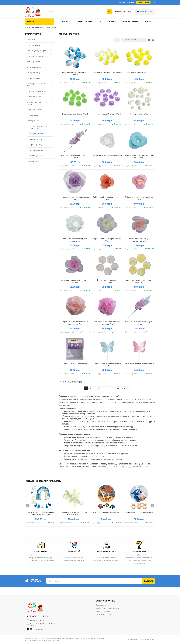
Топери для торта (34, 62)
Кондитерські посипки (35, 56)
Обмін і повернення (130, 22)
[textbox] (77, 12)
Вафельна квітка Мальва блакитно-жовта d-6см (139, 157)
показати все (123, 388)
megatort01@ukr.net (38, 620)
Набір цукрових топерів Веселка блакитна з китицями (41, 514)
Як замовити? (65, 22)
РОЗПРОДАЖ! (32, 115)
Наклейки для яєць (37, 150)
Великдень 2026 (37, 27)
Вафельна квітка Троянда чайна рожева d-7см (107, 323)
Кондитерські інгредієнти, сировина (37, 85)
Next (152, 506)
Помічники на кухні (34, 110)
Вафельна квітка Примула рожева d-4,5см (75, 281)
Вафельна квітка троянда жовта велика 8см (139, 281)
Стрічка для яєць (36, 145)
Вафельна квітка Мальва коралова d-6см (107, 198)
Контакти (130, 2)
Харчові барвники (34, 67)
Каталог (31, 22)
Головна (27, 27)
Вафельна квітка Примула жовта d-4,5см (107, 240)
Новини (112, 22)
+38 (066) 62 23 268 (123, 11)
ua (154, 2)
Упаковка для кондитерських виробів (38, 103)
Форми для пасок (36, 139)
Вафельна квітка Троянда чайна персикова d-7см (75, 323)
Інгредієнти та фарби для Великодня (39, 127)
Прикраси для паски (52, 27)
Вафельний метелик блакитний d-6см (107, 365)
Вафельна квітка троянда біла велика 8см (107, 281)
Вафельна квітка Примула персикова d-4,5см (139, 240)
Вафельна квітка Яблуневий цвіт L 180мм (139, 323)
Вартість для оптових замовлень (109, 608)
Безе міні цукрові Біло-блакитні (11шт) (75, 74)
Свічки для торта (33, 78)
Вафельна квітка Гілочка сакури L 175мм (75, 157)
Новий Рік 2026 (33, 161)
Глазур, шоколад (33, 73)
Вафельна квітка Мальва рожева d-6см (139, 198)
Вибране (122, 2)
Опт (101, 22)
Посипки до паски (36, 156)
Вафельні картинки (34, 45)
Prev (28, 506)
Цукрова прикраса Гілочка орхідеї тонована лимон (74, 514)
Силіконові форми (34, 97)
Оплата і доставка (85, 22)
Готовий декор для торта (36, 51)
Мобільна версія (36, 629)
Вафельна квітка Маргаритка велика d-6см (75, 240)
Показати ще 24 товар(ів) (71, 382)
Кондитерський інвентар (36, 91)
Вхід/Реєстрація (143, 2)
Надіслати (149, 581)
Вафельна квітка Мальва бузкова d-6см (75, 198)
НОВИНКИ (31, 40)
